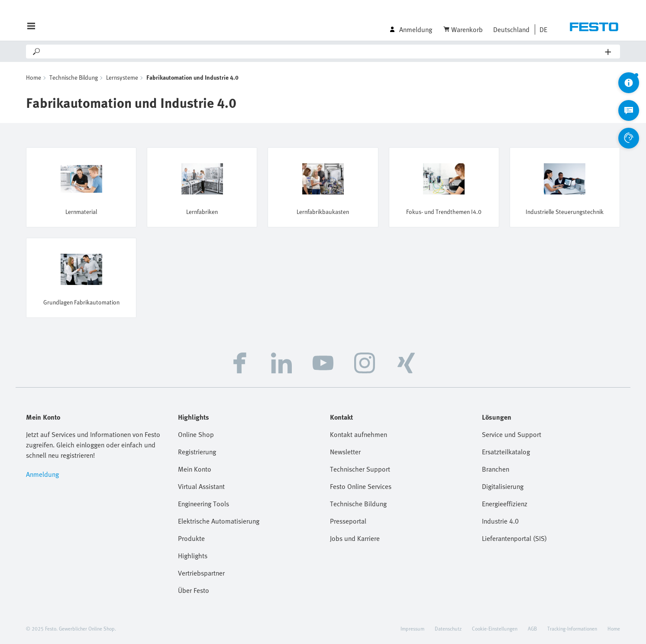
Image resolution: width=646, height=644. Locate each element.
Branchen (496, 469)
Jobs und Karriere (355, 538)
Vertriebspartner (201, 573)
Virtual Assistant (201, 486)
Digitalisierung (503, 486)
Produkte (191, 538)
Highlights (193, 556)
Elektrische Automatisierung (219, 521)
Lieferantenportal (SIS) (514, 538)
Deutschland (511, 29)
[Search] (323, 52)
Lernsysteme (122, 77)
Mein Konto (195, 469)
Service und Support (512, 434)
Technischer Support (360, 469)
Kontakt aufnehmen (359, 434)
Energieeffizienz (505, 504)
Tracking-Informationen (572, 628)
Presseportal (348, 521)
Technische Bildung (74, 77)
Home (34, 77)
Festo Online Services (361, 486)
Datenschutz (448, 628)
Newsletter (345, 452)
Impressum (412, 628)
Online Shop (196, 434)
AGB (532, 628)
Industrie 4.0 (500, 521)
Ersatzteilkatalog (506, 452)
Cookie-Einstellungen (495, 628)
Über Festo (194, 590)
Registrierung (197, 452)
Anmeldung (42, 474)
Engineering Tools (203, 504)
